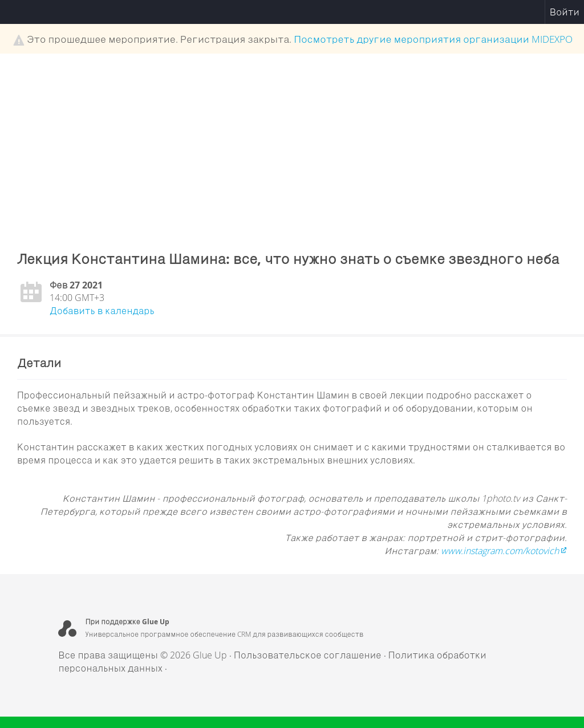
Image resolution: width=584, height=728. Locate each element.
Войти (565, 12)
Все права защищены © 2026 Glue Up (143, 655)
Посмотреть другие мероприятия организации (433, 39)
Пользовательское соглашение (308, 655)
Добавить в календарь (102, 311)
